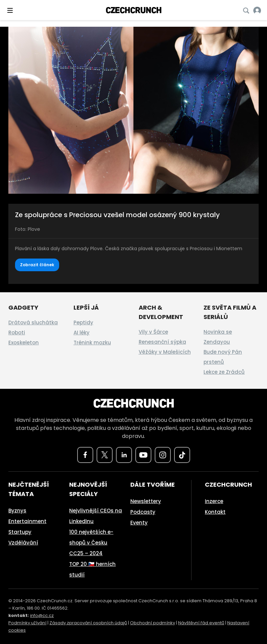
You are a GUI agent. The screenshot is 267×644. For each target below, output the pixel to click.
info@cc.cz (42, 615)
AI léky (82, 333)
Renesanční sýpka (162, 342)
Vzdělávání (23, 543)
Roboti (17, 333)
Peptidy (83, 323)
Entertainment (27, 521)
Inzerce (214, 501)
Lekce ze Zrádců (224, 372)
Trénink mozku (92, 343)
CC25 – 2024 (86, 553)
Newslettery (146, 501)
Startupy (20, 532)
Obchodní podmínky (153, 623)
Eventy (139, 523)
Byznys (17, 511)
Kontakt (215, 512)
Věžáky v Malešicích (165, 352)
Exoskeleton (24, 343)
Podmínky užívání (27, 623)
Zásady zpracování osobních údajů (88, 623)
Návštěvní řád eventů (201, 623)
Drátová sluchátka (33, 323)
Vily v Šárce (153, 332)
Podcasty (143, 512)
